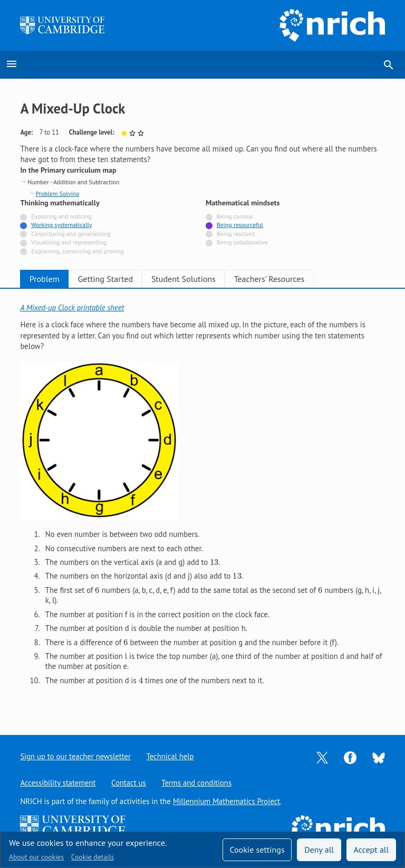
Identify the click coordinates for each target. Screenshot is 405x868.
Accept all (372, 850)
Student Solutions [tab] (212, 279)
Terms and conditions (197, 783)
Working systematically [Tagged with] (62, 225)
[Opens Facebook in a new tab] (350, 757)
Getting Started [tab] (122, 279)
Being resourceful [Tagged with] (240, 225)
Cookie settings (257, 850)
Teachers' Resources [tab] (309, 279)
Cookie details (93, 857)
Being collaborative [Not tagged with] (242, 242)
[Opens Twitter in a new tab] (322, 757)
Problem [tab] (50, 279)
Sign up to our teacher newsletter (75, 756)
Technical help (170, 756)
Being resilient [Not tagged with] (236, 234)
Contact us (129, 783)
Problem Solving (58, 194)
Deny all (319, 850)
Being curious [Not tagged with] (235, 216)
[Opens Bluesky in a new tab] (379, 757)
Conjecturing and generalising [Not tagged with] (71, 234)
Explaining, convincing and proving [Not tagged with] (78, 251)
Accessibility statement (58, 783)
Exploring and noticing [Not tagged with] (61, 216)
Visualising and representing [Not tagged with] (69, 242)
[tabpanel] (202, 503)
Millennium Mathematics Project (227, 801)
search (389, 65)
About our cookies (36, 857)
